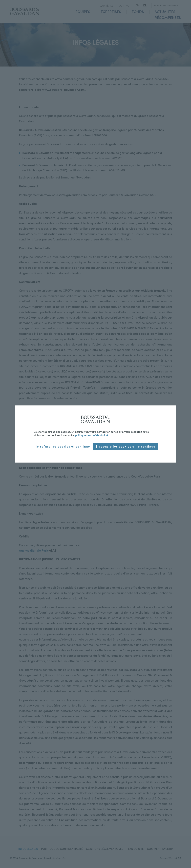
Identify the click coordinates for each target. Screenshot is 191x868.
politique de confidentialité (91, 435)
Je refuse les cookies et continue (63, 446)
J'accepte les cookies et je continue (126, 446)
